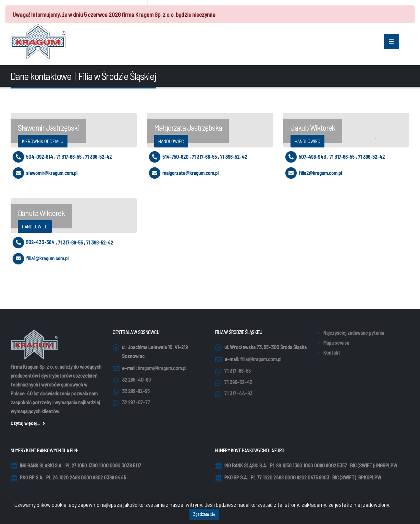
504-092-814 (33, 157)
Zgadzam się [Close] (204, 515)
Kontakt (332, 353)
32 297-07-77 (136, 402)
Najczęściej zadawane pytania (354, 333)
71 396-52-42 (98, 157)
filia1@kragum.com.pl (41, 258)
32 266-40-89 (136, 380)
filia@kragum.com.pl (261, 359)
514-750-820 (169, 157)
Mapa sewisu (336, 343)
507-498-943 (306, 157)
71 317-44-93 (238, 393)
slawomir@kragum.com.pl (45, 173)
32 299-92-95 (136, 391)
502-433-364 (34, 242)
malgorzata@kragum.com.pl (184, 173)
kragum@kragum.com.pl (162, 368)
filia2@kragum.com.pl (314, 173)
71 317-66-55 (69, 157)
